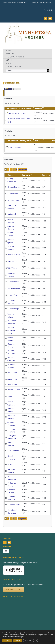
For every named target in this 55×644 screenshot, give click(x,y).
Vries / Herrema (13, 451)
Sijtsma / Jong (13, 261)
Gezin (11, 175)
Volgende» (23, 169)
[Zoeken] (48, 71)
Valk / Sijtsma (12, 268)
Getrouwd (27, 175)
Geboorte (39, 108)
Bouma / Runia (13, 194)
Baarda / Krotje (13, 309)
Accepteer (7, 640)
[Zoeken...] (26, 71)
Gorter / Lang (12, 379)
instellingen (19, 637)
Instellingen (28, 640)
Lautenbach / (13, 214)
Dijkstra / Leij (12, 385)
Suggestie (16, 89)
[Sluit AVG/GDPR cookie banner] (36, 641)
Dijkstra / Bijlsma (14, 255)
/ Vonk (10, 397)
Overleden (39, 141)
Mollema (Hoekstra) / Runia (12, 331)
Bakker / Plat (12, 464)
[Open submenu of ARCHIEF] (48, 60)
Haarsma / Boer (13, 201)
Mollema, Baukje (14, 147)
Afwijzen (18, 640)
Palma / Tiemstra (14, 295)
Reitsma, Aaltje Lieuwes (17, 114)
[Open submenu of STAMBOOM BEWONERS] (48, 57)
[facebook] (46, 19)
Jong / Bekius (12, 373)
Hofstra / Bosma (13, 187)
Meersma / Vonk (14, 390)
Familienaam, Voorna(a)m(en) (20, 108)
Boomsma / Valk (13, 505)
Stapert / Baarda (14, 288)
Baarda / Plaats (13, 282)
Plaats (8, 89)
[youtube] (50, 19)
